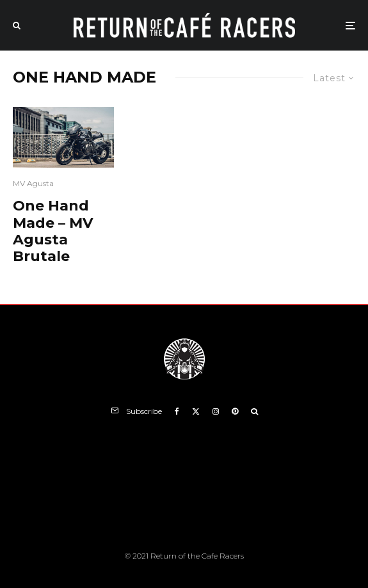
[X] (196, 411)
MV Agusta (33, 183)
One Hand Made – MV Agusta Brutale (53, 231)
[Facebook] (177, 411)
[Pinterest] (235, 411)
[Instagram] (216, 411)
